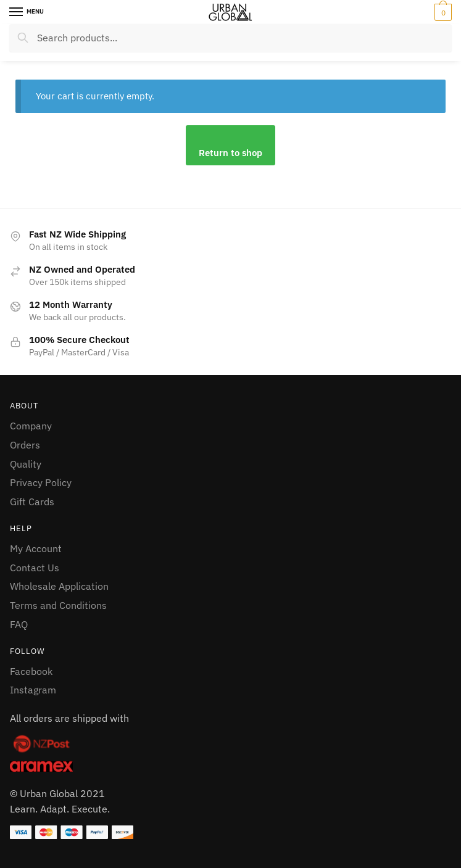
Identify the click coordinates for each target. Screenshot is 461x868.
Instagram (33, 690)
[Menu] (28, 12)
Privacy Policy (41, 482)
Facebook (31, 671)
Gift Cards (32, 502)
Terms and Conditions (58, 605)
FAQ (19, 624)
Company (31, 426)
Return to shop (230, 153)
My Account (36, 548)
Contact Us (35, 568)
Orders (25, 445)
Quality (26, 464)
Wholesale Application (59, 586)
